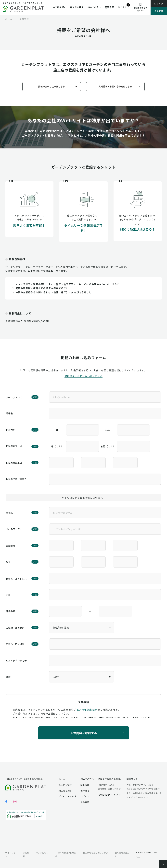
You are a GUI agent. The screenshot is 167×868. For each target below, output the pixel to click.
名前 (108, 430)
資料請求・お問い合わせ (109, 789)
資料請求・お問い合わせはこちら (115, 86)
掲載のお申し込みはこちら (52, 86)
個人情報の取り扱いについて (96, 854)
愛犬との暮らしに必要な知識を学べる (144, 793)
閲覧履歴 (109, 7)
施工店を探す (77, 7)
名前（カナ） (108, 446)
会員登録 (159, 11)
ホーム (62, 779)
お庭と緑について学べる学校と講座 (143, 789)
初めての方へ (94, 7)
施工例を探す (59, 7)
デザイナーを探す (68, 796)
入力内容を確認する (84, 733)
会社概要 (26, 854)
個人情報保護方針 (87, 710)
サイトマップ (10, 854)
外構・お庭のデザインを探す (140, 785)
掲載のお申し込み (106, 785)
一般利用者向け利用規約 (66, 854)
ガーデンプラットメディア (139, 797)
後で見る (122, 7)
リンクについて (42, 854)
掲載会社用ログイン (109, 795)
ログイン (159, 4)
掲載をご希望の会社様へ (110, 779)
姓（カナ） (57, 446)
